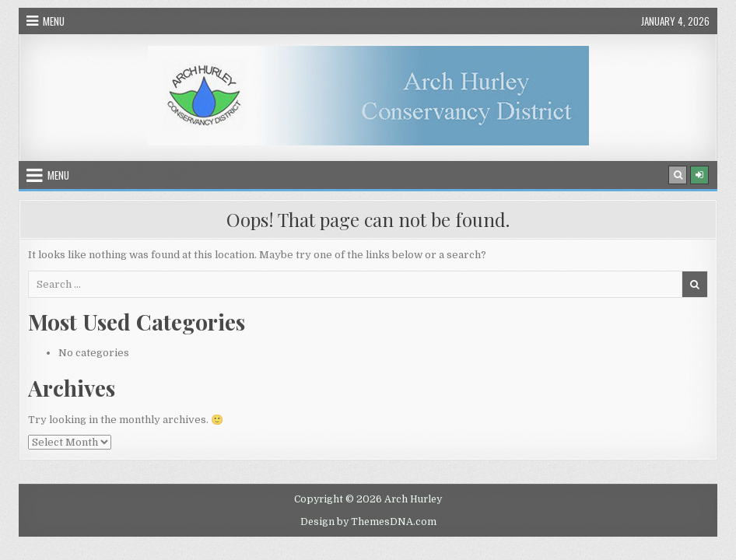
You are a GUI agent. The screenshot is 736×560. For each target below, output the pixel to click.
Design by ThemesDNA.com (368, 522)
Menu (54, 21)
